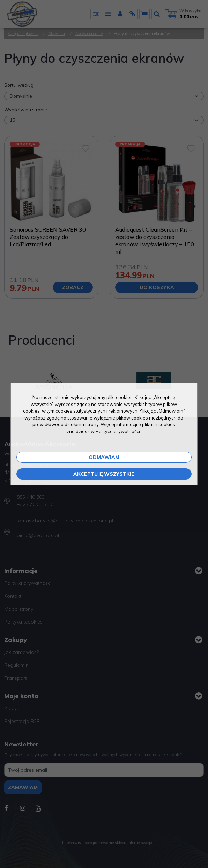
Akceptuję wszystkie (104, 474)
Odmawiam (104, 457)
